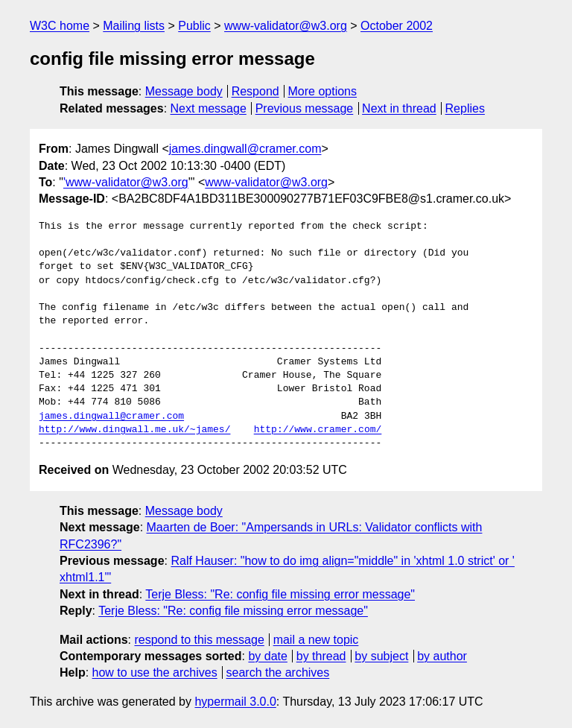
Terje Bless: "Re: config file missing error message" (280, 594)
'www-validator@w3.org (126, 182)
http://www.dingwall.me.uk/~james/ (134, 430)
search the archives (278, 672)
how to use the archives (155, 672)
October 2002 (397, 26)
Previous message (305, 108)
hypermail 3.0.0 (235, 702)
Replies (465, 108)
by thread (321, 656)
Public (194, 26)
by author (442, 656)
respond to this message (199, 640)
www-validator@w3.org (286, 26)
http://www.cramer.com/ (318, 430)
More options (323, 91)
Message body (184, 91)
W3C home (60, 26)
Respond (255, 91)
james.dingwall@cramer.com (245, 149)
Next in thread (399, 108)
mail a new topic (316, 640)
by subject (381, 656)
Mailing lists (134, 26)
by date (267, 656)
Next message (209, 108)
